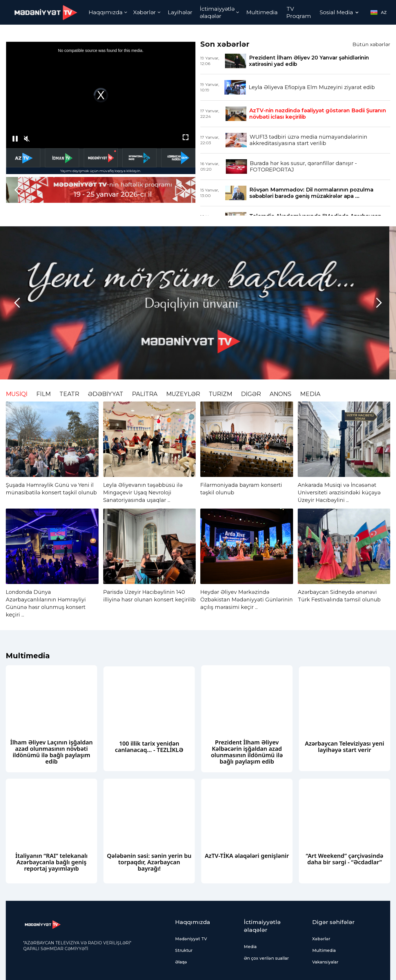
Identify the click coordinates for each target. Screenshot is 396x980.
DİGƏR (251, 394)
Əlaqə (181, 962)
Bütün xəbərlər (371, 44)
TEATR (69, 394)
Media (250, 947)
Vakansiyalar (325, 962)
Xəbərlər (321, 939)
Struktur (184, 950)
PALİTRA (145, 394)
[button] (108, 12)
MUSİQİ (17, 394)
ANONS (280, 394)
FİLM (43, 394)
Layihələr (180, 12)
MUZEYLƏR (183, 394)
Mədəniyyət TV (191, 939)
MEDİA (310, 394)
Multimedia (262, 12)
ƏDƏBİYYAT (106, 394)
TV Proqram (299, 12)
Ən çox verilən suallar (266, 958)
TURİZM (220, 394)
